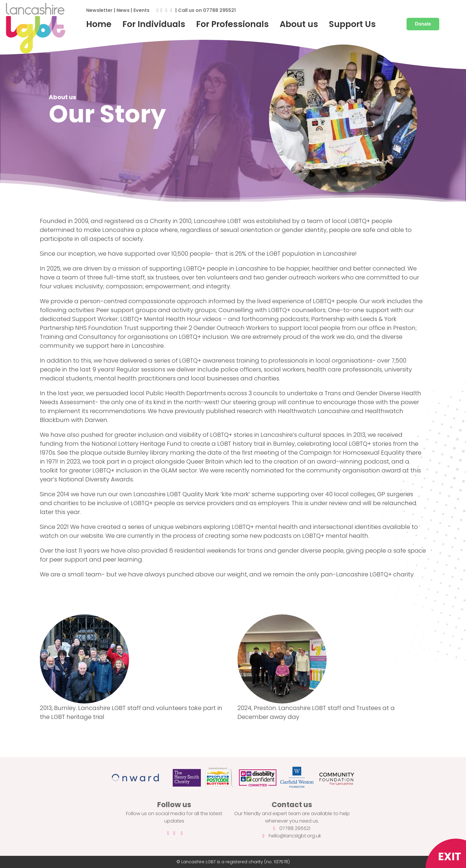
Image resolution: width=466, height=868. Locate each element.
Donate (423, 24)
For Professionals (232, 24)
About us (299, 24)
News (123, 10)
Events (141, 10)
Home (99, 24)
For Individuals (154, 24)
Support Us (352, 24)
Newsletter (99, 10)
